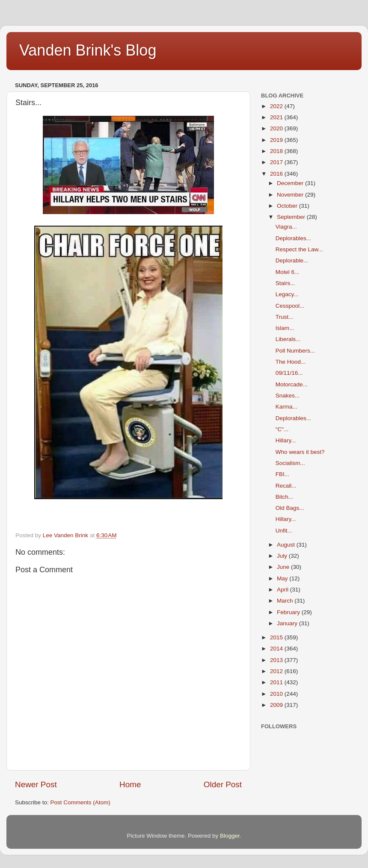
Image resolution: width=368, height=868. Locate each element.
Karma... (286, 407)
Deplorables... (293, 238)
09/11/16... (289, 373)
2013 (277, 660)
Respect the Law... (299, 249)
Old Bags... (290, 508)
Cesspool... (290, 306)
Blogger (230, 836)
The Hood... (291, 362)
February (289, 612)
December (291, 183)
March (286, 601)
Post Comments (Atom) (80, 802)
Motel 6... (288, 272)
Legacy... (287, 294)
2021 (277, 117)
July (283, 556)
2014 (277, 649)
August (287, 545)
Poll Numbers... (295, 351)
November (291, 195)
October (288, 206)
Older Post (223, 784)
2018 (277, 151)
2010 (277, 694)
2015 (277, 637)
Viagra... (286, 227)
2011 (277, 682)
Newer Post (36, 784)
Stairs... (285, 283)
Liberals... (288, 339)
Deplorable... (292, 260)
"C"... (282, 429)
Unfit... (284, 531)
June (284, 567)
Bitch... (284, 497)
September (292, 217)
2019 (277, 140)
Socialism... (290, 463)
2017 (277, 162)
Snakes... (288, 396)
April (283, 590)
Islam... (285, 328)
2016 (277, 174)
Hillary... (286, 440)
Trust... (285, 317)
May (283, 578)
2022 (277, 106)
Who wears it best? (300, 452)
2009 (277, 705)
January (288, 623)
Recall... (286, 486)
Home (130, 784)
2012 (277, 671)
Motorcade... (292, 384)
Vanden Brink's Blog (88, 50)
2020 (277, 128)
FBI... (282, 474)
